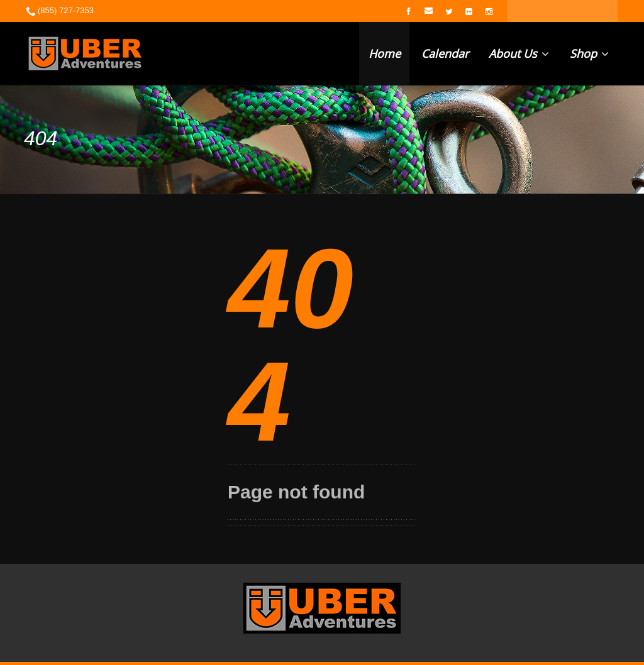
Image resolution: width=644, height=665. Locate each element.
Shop (589, 53)
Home (385, 53)
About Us (519, 53)
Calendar (445, 53)
